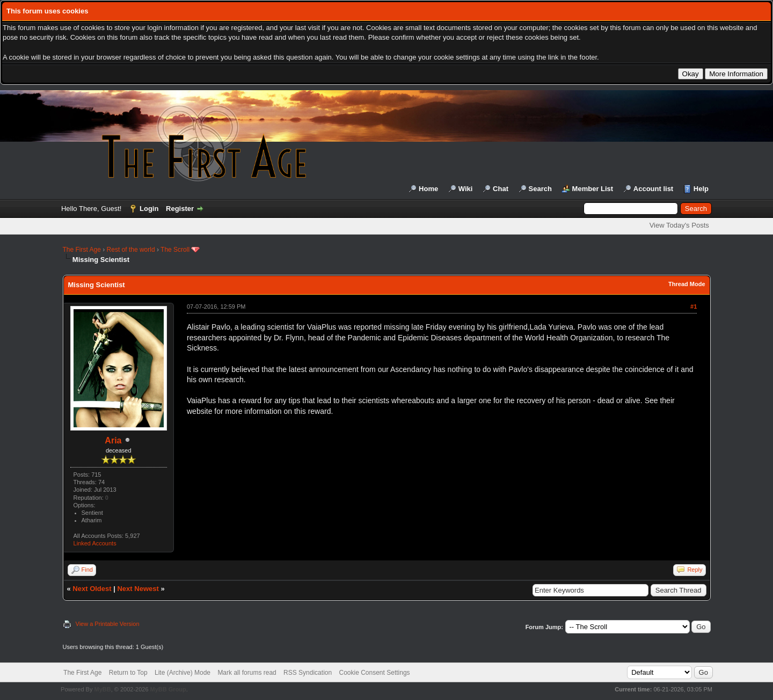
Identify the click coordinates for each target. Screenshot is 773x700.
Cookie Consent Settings (374, 673)
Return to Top (128, 673)
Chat (501, 189)
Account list (653, 189)
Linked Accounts (95, 543)
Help (701, 189)
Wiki (466, 189)
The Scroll (175, 250)
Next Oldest (92, 589)
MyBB (102, 689)
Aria (113, 440)
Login (149, 209)
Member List (593, 189)
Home (428, 189)
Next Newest (138, 589)
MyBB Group (168, 689)
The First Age (82, 250)
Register (180, 209)
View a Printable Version (108, 624)
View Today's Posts (679, 225)
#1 (694, 307)
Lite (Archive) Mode (183, 673)
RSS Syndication (308, 673)
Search (540, 189)
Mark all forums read (247, 673)
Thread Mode (687, 284)
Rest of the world (131, 250)
